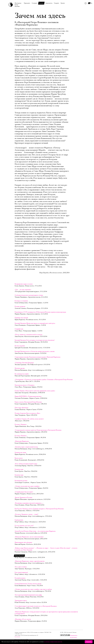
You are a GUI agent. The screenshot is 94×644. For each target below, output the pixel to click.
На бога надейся (20, 346)
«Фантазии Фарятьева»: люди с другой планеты (30, 561)
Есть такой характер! (21, 572)
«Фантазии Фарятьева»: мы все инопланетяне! (29, 537)
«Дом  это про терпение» (23, 290)
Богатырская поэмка (21, 481)
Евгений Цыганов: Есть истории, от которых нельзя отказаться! (35, 340)
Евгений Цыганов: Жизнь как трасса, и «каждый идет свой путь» (35, 323)
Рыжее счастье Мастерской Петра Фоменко (28, 402)
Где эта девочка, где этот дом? (24, 526)
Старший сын (19, 329)
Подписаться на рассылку (71, 635)
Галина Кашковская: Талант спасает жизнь (28, 584)
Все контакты (17, 637)
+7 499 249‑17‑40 (47, 632)
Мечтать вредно (20, 368)
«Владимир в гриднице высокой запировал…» (29, 503)
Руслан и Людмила (21, 425)
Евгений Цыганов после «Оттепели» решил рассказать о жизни (35, 351)
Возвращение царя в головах (24, 284)
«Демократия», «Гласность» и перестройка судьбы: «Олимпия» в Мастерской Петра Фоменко (44, 380)
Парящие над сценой (21, 318)
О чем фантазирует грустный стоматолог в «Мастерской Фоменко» (36, 606)
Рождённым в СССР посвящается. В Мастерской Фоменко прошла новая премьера (40, 312)
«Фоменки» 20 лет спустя (23, 619)
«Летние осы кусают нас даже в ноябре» (27, 486)
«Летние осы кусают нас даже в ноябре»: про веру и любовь (33, 589)
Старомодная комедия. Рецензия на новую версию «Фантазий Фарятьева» (38, 357)
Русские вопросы (20, 306)
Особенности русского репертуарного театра (29, 295)
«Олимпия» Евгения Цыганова (24, 363)
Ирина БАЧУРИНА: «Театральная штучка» (28, 396)
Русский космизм (20, 578)
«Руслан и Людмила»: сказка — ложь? (26, 514)
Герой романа (19, 520)
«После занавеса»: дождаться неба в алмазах (28, 335)
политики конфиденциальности (53, 642)
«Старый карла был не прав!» (24, 492)
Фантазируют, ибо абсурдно (23, 542)
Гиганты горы (19, 469)
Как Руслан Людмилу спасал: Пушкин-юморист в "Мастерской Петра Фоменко (39, 509)
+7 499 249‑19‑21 (18, 634)
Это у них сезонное (21, 567)
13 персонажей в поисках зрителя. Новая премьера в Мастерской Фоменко (38, 430)
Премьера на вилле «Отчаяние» (25, 385)
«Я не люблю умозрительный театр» (26, 464)
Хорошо (89, 642)
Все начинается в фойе (22, 374)
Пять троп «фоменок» (22, 408)
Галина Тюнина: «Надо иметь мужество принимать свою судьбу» (35, 391)
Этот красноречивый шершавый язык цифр (28, 595)
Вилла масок (19, 458)
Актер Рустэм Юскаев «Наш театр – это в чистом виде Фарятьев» (35, 531)
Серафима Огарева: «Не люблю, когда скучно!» (29, 419)
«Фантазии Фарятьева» (22, 441)
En (91, 3)
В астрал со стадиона (21, 301)
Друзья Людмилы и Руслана (23, 498)
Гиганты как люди (20, 453)
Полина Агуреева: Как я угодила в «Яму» (27, 413)
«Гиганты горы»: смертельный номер (26, 447)
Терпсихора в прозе (21, 601)
